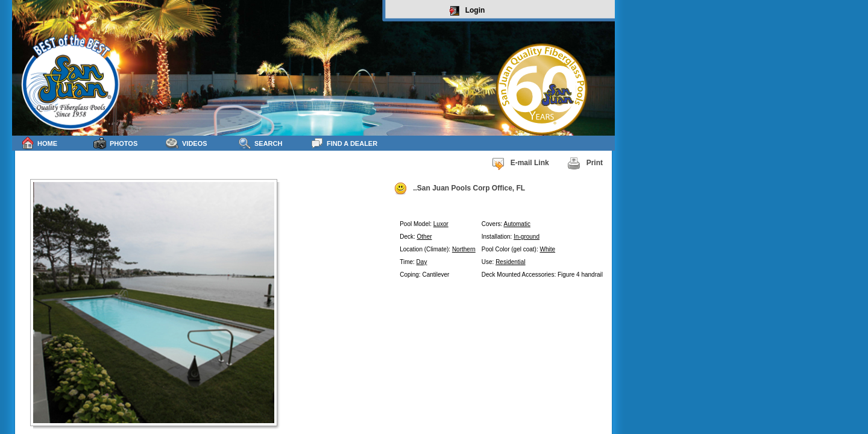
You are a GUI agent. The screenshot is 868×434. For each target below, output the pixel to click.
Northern (464, 249)
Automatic (517, 224)
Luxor (441, 224)
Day (422, 262)
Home (39, 143)
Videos (187, 143)
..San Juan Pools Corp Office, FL (459, 189)
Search (260, 143)
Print (585, 163)
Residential (510, 262)
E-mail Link (520, 163)
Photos (115, 143)
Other (425, 237)
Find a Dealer (344, 143)
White (548, 249)
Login (467, 11)
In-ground (527, 237)
